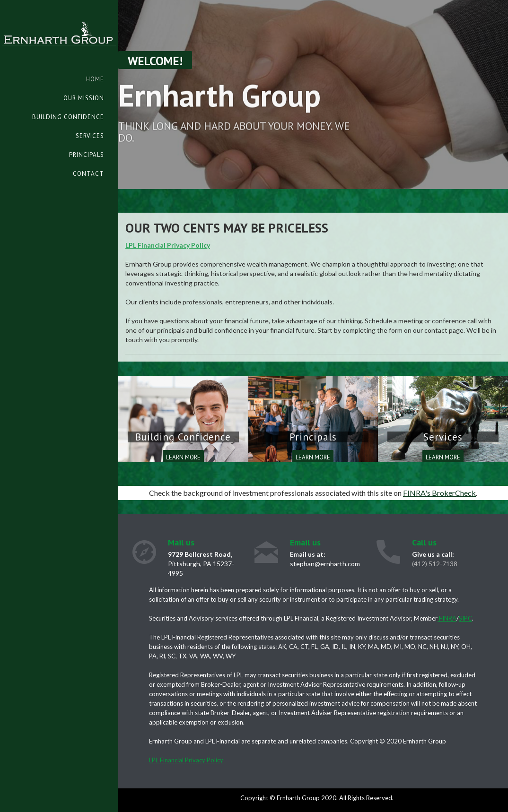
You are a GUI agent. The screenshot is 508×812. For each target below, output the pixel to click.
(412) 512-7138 (435, 564)
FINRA (447, 618)
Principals (87, 155)
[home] (59, 23)
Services (90, 136)
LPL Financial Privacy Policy (168, 245)
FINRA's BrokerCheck (439, 493)
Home (95, 79)
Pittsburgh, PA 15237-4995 (201, 564)
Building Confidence (68, 117)
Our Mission (84, 98)
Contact (88, 174)
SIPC (465, 618)
